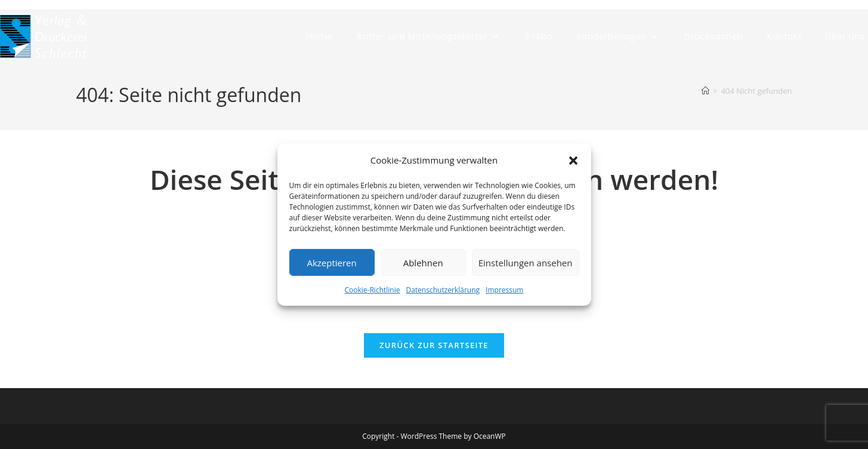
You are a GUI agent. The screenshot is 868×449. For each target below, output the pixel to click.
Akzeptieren (331, 262)
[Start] (705, 91)
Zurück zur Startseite (434, 345)
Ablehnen (423, 262)
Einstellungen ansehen (526, 262)
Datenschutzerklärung (443, 290)
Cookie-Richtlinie (373, 290)
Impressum (504, 290)
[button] (573, 160)
